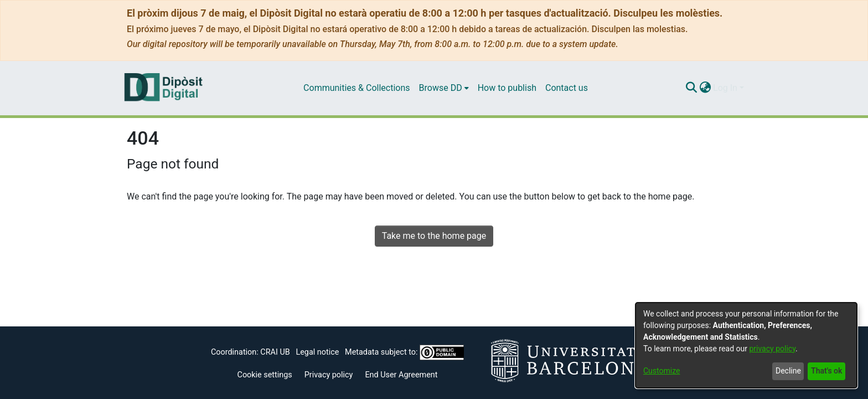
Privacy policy (329, 375)
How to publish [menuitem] (507, 88)
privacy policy (772, 349)
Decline (788, 371)
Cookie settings (265, 375)
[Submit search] (691, 88)
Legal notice (317, 352)
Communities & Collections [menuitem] (356, 88)
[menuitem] (444, 88)
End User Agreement (401, 375)
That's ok (826, 371)
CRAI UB (275, 352)
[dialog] (746, 345)
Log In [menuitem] (725, 88)
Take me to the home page (434, 236)
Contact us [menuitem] (567, 88)
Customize (662, 371)
